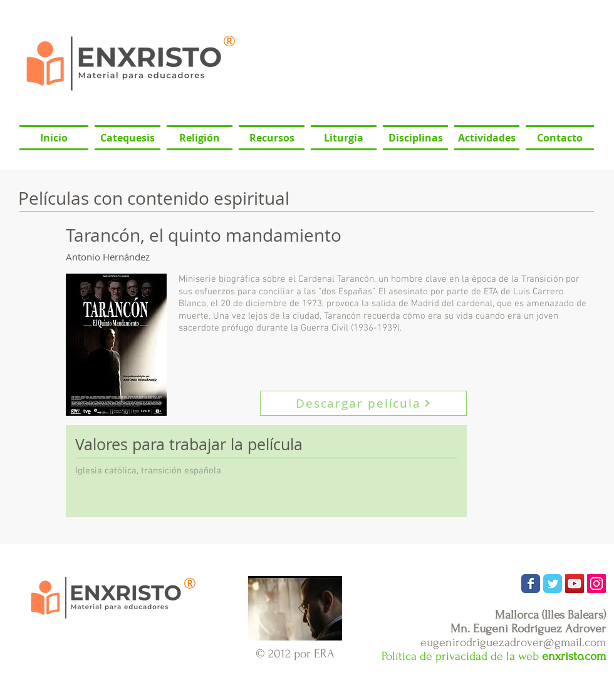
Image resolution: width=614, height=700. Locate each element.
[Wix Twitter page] (553, 584)
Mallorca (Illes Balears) (550, 615)
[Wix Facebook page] (531, 584)
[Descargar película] (363, 403)
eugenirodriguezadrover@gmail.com (513, 642)
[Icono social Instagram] (596, 584)
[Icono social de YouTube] (575, 584)
